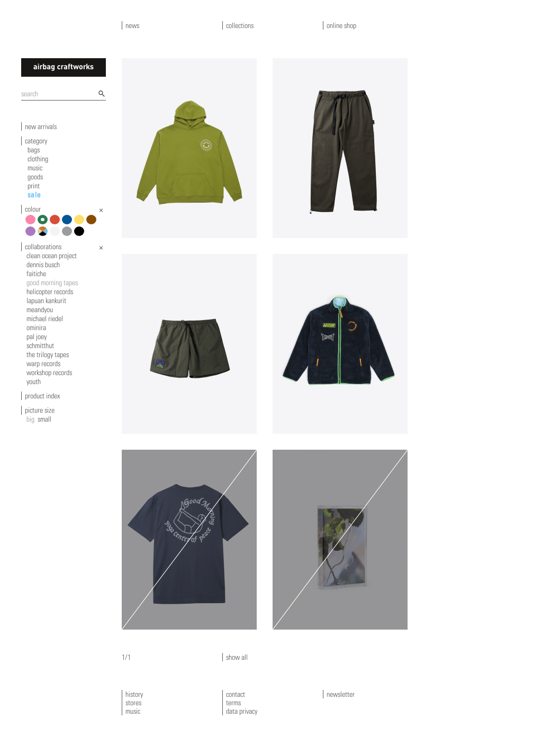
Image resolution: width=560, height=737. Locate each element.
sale (34, 195)
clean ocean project (52, 256)
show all (237, 657)
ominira (36, 327)
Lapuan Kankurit (46, 301)
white (56, 235)
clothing (38, 159)
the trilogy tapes (48, 354)
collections (240, 25)
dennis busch (43, 265)
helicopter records (50, 292)
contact (236, 694)
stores (133, 703)
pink (32, 224)
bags (34, 150)
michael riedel (45, 319)
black (81, 235)
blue (69, 224)
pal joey (37, 336)
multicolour (44, 235)
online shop (341, 25)
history (134, 694)
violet (32, 235)
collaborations (43, 247)
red (56, 224)
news (132, 25)
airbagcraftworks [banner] (64, 67)
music (35, 168)
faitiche (36, 274)
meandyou (40, 310)
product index (42, 396)
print (34, 186)
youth (34, 381)
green (44, 224)
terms (233, 703)
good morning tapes (52, 283)
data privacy (242, 711)
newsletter (341, 694)
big (30, 419)
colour (33, 209)
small (44, 419)
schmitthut (40, 345)
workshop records (49, 372)
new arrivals (41, 126)
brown (93, 224)
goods (35, 177)
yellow (81, 224)
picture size (40, 410)
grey (69, 235)
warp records (43, 363)
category (36, 141)
